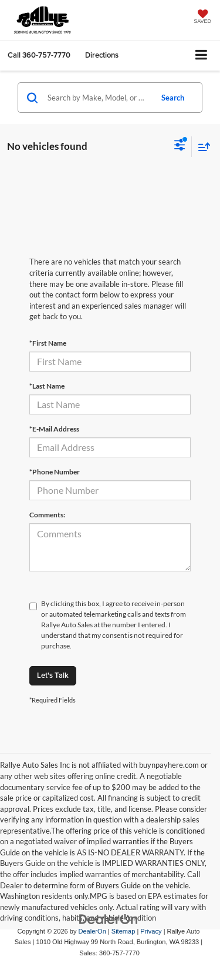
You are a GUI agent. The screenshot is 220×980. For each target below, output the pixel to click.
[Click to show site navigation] (202, 56)
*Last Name (47, 386)
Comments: (47, 515)
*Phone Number (55, 472)
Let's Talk (53, 675)
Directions (102, 55)
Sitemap (123, 931)
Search (173, 98)
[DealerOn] (109, 919)
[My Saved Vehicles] (202, 18)
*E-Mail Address (54, 429)
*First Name (48, 343)
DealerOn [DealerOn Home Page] (92, 931)
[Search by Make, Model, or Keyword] (98, 98)
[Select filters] (180, 146)
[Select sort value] (201, 147)
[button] (39, 55)
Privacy (151, 931)
